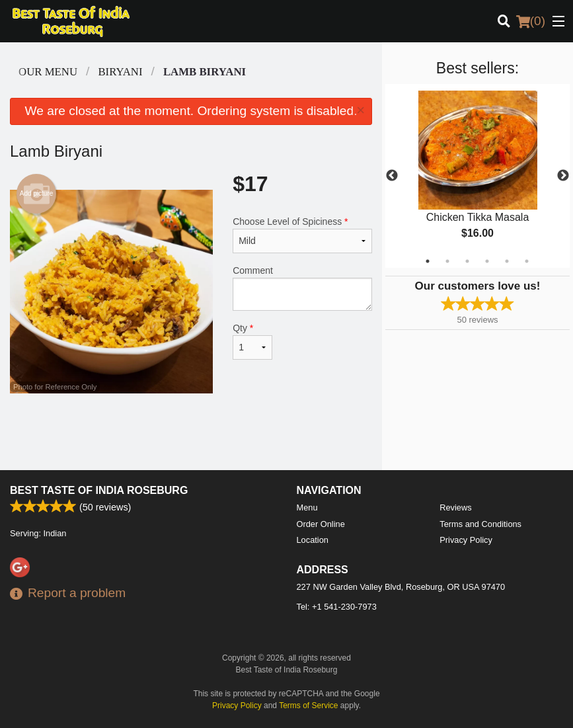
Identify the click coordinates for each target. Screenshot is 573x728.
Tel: (337, 607)
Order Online (321, 524)
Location (313, 540)
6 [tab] (527, 261)
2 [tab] (447, 261)
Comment (302, 288)
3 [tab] (467, 261)
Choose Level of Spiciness (302, 235)
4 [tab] (487, 261)
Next (563, 176)
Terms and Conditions (480, 524)
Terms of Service (308, 706)
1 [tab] (428, 261)
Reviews (455, 507)
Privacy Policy (466, 540)
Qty (252, 341)
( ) (531, 21)
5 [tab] (507, 261)
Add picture (37, 194)
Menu (307, 507)
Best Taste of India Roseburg (99, 490)
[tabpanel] (477, 176)
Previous (392, 176)
